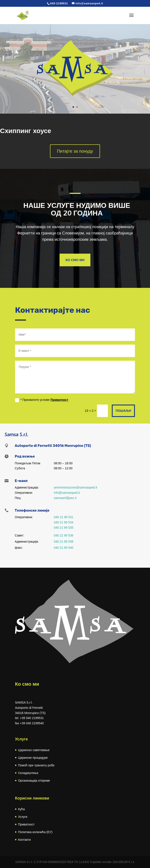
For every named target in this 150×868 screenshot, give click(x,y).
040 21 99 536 (64, 535)
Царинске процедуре (33, 758)
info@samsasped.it (67, 493)
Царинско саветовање (34, 750)
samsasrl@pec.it (65, 498)
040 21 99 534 (64, 522)
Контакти (24, 840)
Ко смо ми (75, 260)
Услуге (23, 817)
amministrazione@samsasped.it (75, 487)
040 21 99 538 (64, 542)
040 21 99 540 (64, 548)
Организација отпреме (34, 781)
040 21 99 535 (64, 528)
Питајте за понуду (75, 151)
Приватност (59, 400)
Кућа (22, 809)
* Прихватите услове (42, 400)
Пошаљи (123, 411)
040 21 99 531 (64, 517)
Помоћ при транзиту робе (36, 765)
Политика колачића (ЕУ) (35, 832)
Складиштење (28, 773)
